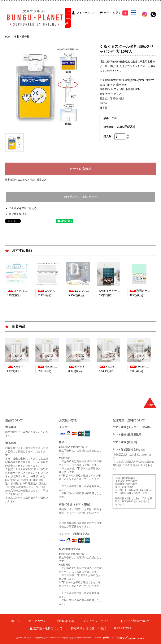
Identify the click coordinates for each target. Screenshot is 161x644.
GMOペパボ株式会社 (64, 638)
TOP (7, 37)
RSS (117, 628)
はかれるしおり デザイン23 (27, 291)
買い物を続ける (18, 214)
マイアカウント (39, 621)
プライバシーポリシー (97, 621)
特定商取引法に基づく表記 (88, 628)
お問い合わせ (66, 621)
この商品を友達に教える (23, 208)
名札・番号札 (22, 37)
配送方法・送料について (46, 628)
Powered (119, 638)
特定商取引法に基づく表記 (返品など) (26, 180)
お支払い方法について (135, 621)
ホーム (16, 621)
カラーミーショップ (25, 638)
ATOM (127, 628)
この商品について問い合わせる (80, 197)
